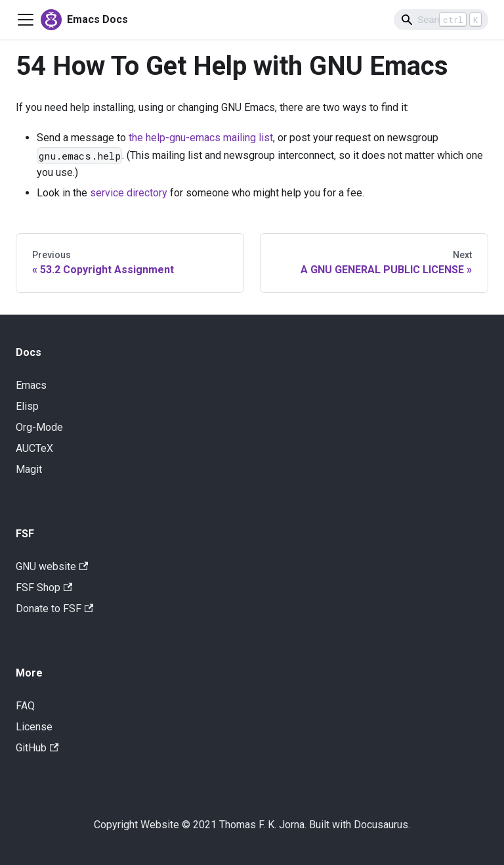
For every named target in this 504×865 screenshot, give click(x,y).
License (34, 727)
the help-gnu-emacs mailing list (201, 138)
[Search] (441, 20)
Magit (29, 469)
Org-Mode (39, 427)
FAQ (25, 706)
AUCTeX (34, 448)
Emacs (31, 385)
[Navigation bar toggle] (26, 20)
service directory (129, 193)
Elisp (27, 406)
